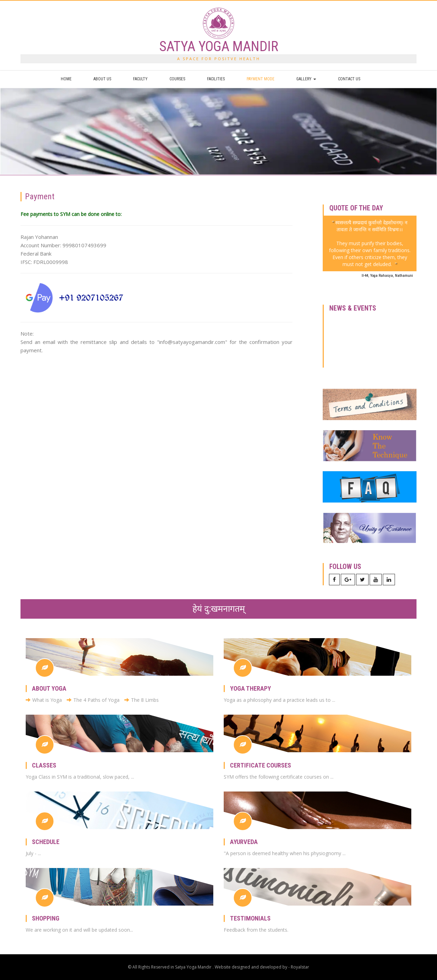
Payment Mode (261, 79)
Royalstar (300, 967)
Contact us (349, 79)
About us (102, 79)
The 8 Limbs (142, 700)
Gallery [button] (306, 79)
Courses (177, 79)
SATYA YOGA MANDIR (219, 46)
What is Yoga (44, 700)
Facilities (216, 79)
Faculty (140, 79)
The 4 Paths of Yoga (93, 700)
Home (66, 79)
